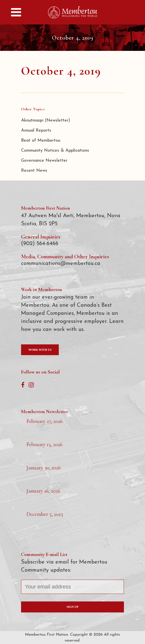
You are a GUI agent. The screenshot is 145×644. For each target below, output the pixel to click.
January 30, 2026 (44, 468)
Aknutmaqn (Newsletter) (46, 120)
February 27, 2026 (45, 421)
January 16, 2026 (43, 491)
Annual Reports (36, 130)
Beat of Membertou (41, 141)
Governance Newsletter (44, 161)
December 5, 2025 (45, 514)
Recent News (34, 171)
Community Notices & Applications (55, 151)
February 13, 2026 (44, 444)
